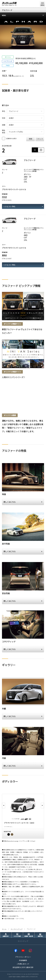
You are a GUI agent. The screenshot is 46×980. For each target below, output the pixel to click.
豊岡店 (4, 255)
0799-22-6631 (7, 200)
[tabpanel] (23, 34)
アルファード (7, 10)
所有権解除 (23, 960)
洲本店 (4, 197)
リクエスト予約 (23, 206)
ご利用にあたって (23, 964)
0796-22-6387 (7, 258)
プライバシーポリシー (23, 957)
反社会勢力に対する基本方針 (23, 967)
